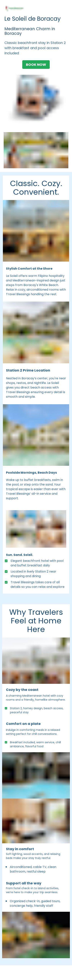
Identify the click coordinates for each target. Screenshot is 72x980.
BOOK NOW (36, 65)
